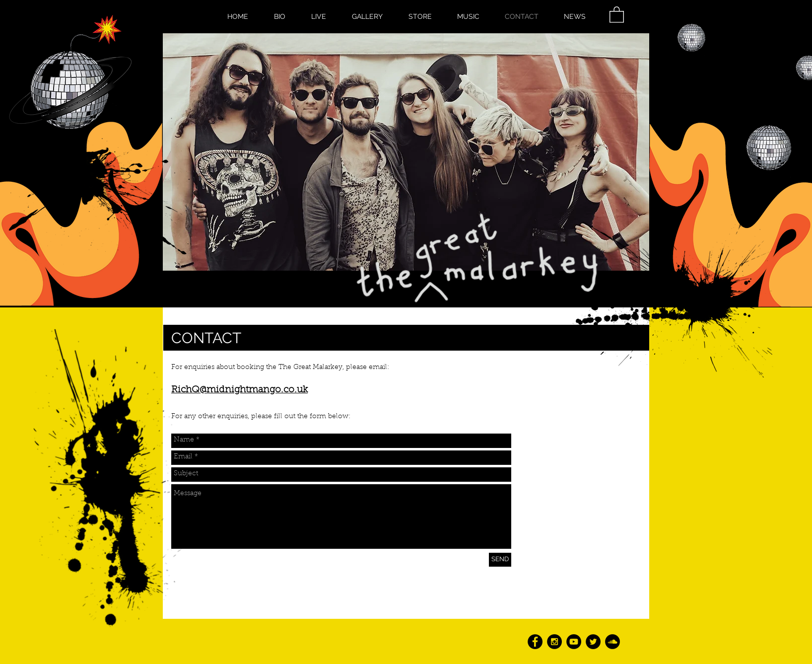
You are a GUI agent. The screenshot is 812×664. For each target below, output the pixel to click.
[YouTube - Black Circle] (574, 642)
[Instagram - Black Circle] (554, 642)
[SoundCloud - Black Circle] (612, 642)
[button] (617, 14)
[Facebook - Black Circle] (535, 642)
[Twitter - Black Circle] (593, 642)
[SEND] (500, 560)
